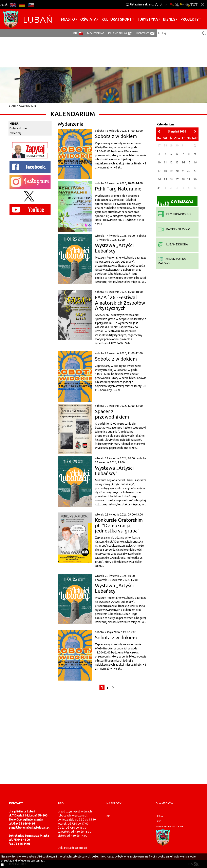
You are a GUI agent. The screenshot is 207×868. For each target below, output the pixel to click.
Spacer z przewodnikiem (112, 414)
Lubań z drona (173, 244)
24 (159, 179)
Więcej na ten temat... (31, 861)
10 (159, 162)
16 (195, 162)
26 (171, 179)
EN (13, 5)
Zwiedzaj (15, 133)
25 (165, 179)
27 (177, 179)
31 (159, 188)
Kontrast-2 (187, 5)
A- (166, 5)
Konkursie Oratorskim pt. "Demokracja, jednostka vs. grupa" (119, 525)
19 (171, 171)
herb (159, 821)
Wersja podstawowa (172, 5)
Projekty (190, 19)
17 (159, 171)
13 (177, 162)
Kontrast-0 (177, 5)
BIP (75, 33)
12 (171, 162)
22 (189, 171)
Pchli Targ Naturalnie (118, 189)
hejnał (160, 816)
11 (165, 162)
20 (177, 171)
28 (183, 179)
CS (31, 5)
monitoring (96, 33)
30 (195, 179)
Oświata (88, 19)
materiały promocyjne (169, 827)
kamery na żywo (174, 229)
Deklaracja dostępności (72, 848)
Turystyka (147, 19)
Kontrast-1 (182, 5)
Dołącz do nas (18, 128)
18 (165, 171)
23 (195, 171)
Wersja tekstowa (194, 5)
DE (22, 5)
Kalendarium (117, 33)
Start (13, 106)
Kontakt (143, 33)
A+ (156, 5)
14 (183, 162)
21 (183, 171)
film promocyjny (174, 214)
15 (189, 162)
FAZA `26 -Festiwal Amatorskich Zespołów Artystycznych (120, 303)
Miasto (68, 19)
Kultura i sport (117, 19)
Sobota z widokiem (116, 136)
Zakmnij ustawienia (202, 5)
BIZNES (169, 19)
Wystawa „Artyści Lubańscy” (114, 248)
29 (189, 179)
